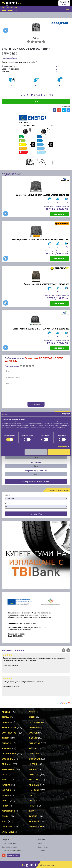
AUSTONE (7, 717)
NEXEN (5, 795)
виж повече (59, 214)
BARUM (6, 722)
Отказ (36, 452)
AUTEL (32, 717)
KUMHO (33, 769)
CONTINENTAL (9, 733)
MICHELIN (34, 785)
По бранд (5, 840)
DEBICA (6, 738)
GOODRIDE (7, 759)
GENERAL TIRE (9, 753)
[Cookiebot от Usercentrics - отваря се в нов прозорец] (60, 414)
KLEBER (33, 764)
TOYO (5, 821)
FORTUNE (7, 748)
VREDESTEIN (35, 826)
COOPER (33, 733)
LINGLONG (34, 774)
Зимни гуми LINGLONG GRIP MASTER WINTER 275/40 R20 (43, 195)
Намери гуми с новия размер (36, 481)
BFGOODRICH (36, 722)
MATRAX (6, 785)
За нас (40, 843)
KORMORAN (8, 769)
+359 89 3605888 (9, 10)
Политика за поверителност (12, 850)
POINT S (33, 800)
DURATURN (8, 743)
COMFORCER (36, 727)
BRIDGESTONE (9, 727)
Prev (64, 650)
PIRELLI (6, 800)
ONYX (32, 795)
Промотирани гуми (9, 843)
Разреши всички (59, 452)
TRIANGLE (34, 821)
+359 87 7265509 (9, 8)
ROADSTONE (8, 811)
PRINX (5, 806)
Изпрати (36, 404)
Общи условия (43, 847)
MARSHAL (7, 780)
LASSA (5, 774)
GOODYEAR (35, 759)
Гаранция (41, 850)
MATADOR (34, 780)
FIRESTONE (35, 743)
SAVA (32, 811)
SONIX (5, 816)
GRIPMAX (7, 764)
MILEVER (6, 790)
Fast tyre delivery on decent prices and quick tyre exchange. (36, 682)
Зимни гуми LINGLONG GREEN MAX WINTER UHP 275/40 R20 (41, 329)
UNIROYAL (7, 826)
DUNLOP (33, 738)
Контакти (41, 840)
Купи (36, 101)
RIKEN (32, 806)
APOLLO (6, 712)
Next (68, 650)
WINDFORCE (8, 832)
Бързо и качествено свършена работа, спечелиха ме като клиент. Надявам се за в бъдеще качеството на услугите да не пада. (36, 660)
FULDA (32, 748)
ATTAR (32, 712)
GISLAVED (34, 753)
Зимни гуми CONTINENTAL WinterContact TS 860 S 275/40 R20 (40, 239)
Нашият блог (13, 855)
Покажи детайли (63, 446)
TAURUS (33, 816)
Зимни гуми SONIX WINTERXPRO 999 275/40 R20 (47, 284)
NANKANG (34, 790)
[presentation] (20, 397)
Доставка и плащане (10, 847)
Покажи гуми (36, 514)
